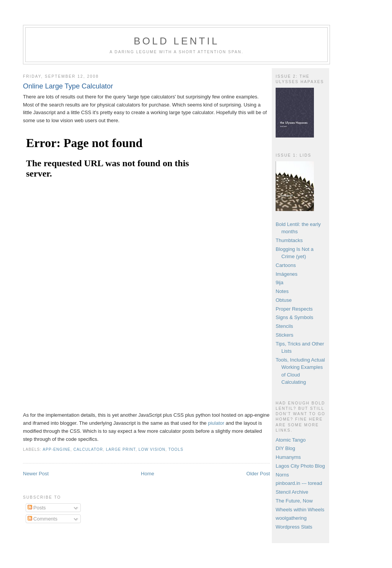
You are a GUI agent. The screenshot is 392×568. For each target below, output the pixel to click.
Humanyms (288, 457)
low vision (152, 449)
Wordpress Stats (294, 527)
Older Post (258, 474)
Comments (42, 519)
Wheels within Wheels (300, 510)
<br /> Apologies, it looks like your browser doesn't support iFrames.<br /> (119, 267)
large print (121, 449)
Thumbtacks (289, 240)
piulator (217, 423)
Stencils (284, 326)
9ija (279, 282)
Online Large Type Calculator (68, 86)
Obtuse (284, 300)
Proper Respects (294, 309)
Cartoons (286, 265)
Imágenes (287, 274)
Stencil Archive (292, 492)
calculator (88, 449)
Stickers (284, 335)
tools (176, 449)
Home (148, 474)
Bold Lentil (176, 41)
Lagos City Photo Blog (300, 466)
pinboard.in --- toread (299, 483)
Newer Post (36, 474)
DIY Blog (285, 448)
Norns (282, 475)
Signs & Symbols (294, 317)
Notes (282, 291)
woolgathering (291, 518)
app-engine (56, 449)
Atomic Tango (291, 440)
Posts (37, 508)
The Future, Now (294, 501)
